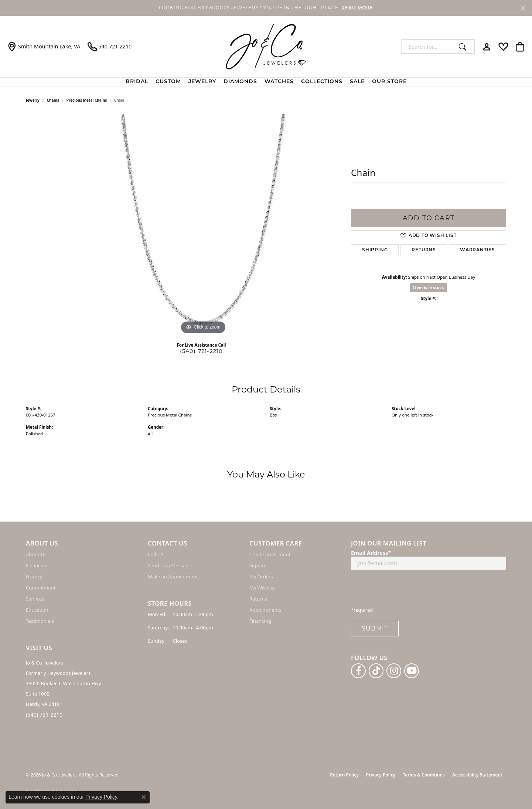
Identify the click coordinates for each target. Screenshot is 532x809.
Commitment (41, 588)
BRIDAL (137, 82)
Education (37, 610)
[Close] (523, 8)
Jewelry (202, 82)
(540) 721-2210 (202, 351)
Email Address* (371, 553)
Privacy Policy (381, 775)
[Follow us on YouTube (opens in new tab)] (412, 671)
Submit (375, 628)
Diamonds (240, 82)
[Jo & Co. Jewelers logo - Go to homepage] (266, 47)
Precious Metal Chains (87, 100)
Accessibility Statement (477, 775)
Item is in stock (429, 287)
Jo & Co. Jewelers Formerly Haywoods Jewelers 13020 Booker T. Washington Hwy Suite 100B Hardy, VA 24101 (64, 683)
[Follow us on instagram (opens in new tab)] (394, 671)
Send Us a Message (169, 565)
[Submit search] (465, 47)
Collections (322, 82)
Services (35, 599)
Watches (279, 82)
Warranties (478, 250)
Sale (357, 82)
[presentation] (407, 590)
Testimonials (40, 621)
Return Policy (344, 775)
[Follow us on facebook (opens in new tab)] (358, 671)
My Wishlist (262, 588)
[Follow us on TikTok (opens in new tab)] (376, 671)
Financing (37, 565)
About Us (36, 554)
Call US (156, 554)
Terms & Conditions (424, 775)
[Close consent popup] (144, 797)
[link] (44, 47)
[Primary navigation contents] (266, 82)
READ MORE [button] (357, 8)
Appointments (265, 610)
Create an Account (270, 554)
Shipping (375, 250)
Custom (168, 82)
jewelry (33, 100)
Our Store (389, 82)
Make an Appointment (173, 577)
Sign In (257, 565)
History (34, 577)
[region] (203, 225)
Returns (424, 250)
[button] (487, 47)
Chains (53, 100)
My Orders (261, 577)
